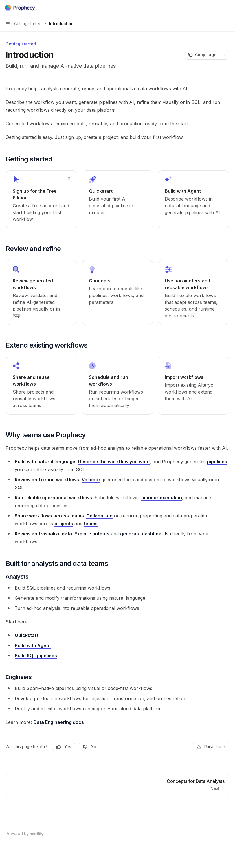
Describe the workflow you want (114, 462)
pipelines (217, 462)
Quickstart (27, 635)
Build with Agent (33, 645)
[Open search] (217, 8)
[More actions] (228, 8)
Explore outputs (92, 534)
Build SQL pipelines (36, 656)
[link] (41, 199)
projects (64, 524)
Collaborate (99, 516)
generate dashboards (144, 534)
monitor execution (162, 498)
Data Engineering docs (59, 722)
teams (91, 524)
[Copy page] (202, 55)
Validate (91, 480)
